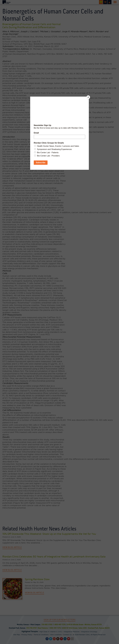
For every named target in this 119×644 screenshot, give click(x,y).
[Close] (88, 97)
